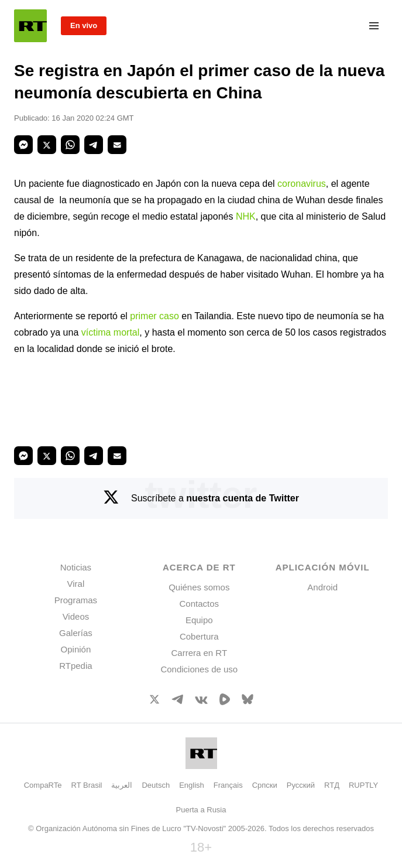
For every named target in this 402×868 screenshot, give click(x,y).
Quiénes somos (199, 587)
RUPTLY (363, 785)
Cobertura (199, 636)
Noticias (76, 567)
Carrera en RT (199, 653)
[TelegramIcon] (177, 701)
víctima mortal (111, 332)
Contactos (200, 604)
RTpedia (75, 666)
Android (322, 587)
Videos (76, 616)
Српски (265, 785)
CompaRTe (43, 785)
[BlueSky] (248, 701)
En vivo (84, 25)
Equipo (199, 620)
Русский (301, 785)
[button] (23, 145)
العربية (122, 785)
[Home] (30, 26)
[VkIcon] (201, 701)
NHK (246, 216)
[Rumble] (225, 702)
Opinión (76, 649)
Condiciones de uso (199, 669)
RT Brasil (87, 785)
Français (228, 785)
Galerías (76, 633)
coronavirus (302, 184)
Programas (76, 600)
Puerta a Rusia (201, 810)
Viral (76, 584)
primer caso (154, 316)
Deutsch (156, 785)
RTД (332, 785)
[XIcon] (154, 701)
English (192, 785)
